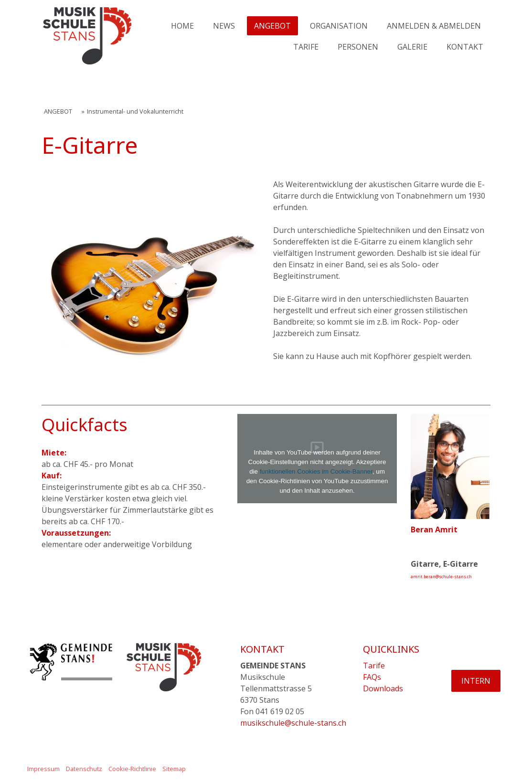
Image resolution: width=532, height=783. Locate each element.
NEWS (224, 26)
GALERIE (412, 47)
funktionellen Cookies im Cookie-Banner (316, 471)
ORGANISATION (339, 26)
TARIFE (306, 47)
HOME (182, 26)
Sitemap (174, 769)
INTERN (476, 681)
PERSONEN (358, 47)
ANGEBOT (272, 26)
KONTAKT (465, 47)
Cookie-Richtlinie (132, 769)
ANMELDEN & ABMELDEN (434, 26)
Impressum (43, 769)
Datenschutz (84, 769)
